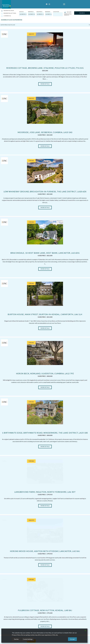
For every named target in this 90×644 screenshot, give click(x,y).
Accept (72, 639)
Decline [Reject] (16, 639)
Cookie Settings (28, 639)
